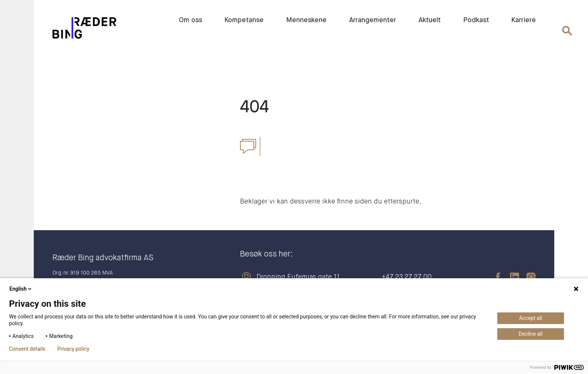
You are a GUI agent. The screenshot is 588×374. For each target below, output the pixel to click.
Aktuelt (430, 20)
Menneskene (306, 20)
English (21, 289)
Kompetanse (244, 20)
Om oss (190, 20)
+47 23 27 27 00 (407, 277)
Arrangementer (373, 20)
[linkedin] (511, 277)
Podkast (476, 20)
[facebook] (494, 277)
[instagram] (527, 277)
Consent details (27, 349)
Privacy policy (73, 349)
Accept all (531, 318)
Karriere (524, 20)
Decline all (531, 334)
